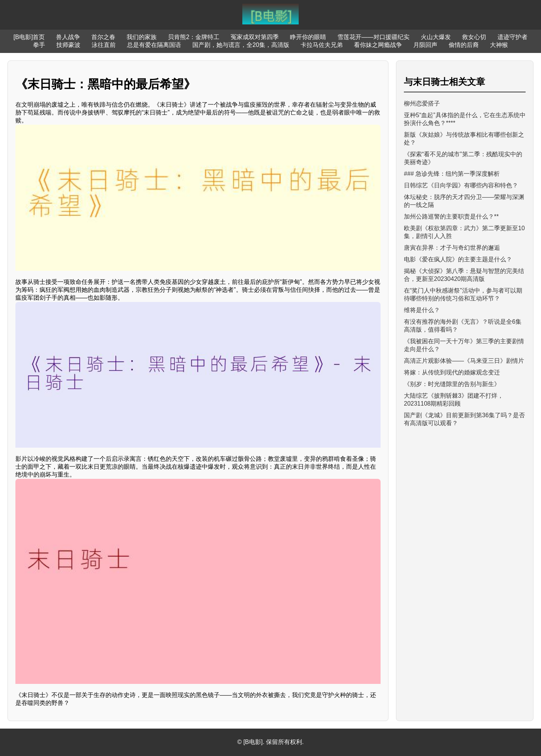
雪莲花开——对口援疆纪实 (373, 37)
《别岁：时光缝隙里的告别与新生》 (452, 384)
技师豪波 (68, 45)
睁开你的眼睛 (308, 37)
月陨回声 (425, 45)
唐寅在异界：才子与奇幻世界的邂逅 (452, 248)
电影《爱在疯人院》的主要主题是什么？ (458, 259)
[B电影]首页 (29, 37)
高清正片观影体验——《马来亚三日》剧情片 (464, 361)
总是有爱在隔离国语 (154, 45)
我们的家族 (142, 37)
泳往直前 (104, 45)
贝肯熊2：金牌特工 (194, 37)
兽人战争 (68, 37)
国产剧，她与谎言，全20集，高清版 (241, 45)
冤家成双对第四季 (255, 37)
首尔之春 (103, 37)
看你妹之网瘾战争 (378, 45)
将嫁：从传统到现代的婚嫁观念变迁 (452, 372)
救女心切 (474, 37)
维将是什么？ (422, 310)
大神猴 (499, 45)
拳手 (39, 45)
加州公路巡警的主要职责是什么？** (451, 217)
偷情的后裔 (464, 45)
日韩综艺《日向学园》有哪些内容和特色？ (461, 185)
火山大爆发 (436, 37)
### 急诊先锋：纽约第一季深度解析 (452, 174)
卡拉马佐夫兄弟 (322, 45)
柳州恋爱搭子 (422, 103)
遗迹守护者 (512, 37)
